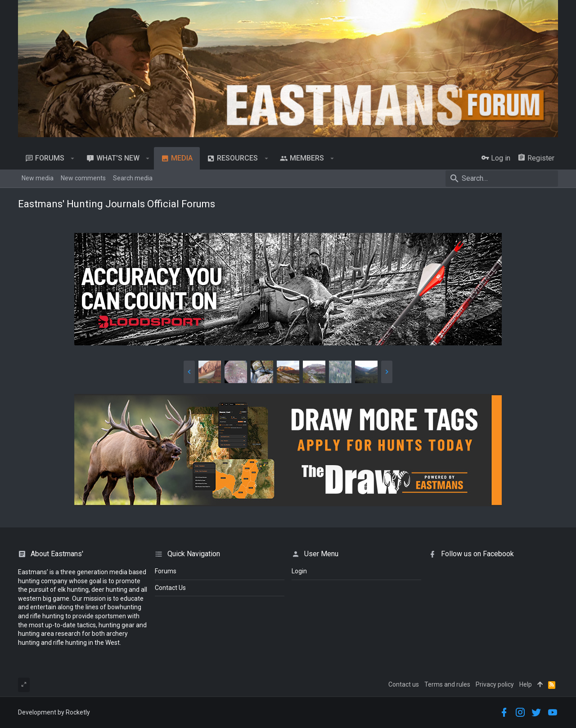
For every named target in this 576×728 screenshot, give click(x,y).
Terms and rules (447, 684)
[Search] (502, 179)
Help (526, 684)
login (299, 571)
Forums (166, 571)
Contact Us (170, 588)
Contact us (404, 684)
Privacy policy (495, 684)
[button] (73, 158)
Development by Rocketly (54, 712)
